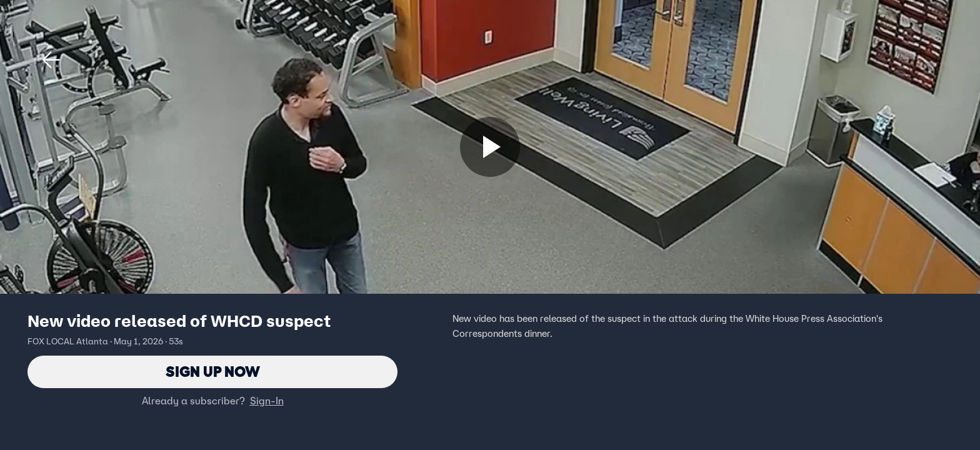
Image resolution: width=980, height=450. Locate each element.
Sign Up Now (213, 372)
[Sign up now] (490, 147)
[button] (51, 60)
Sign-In (267, 401)
